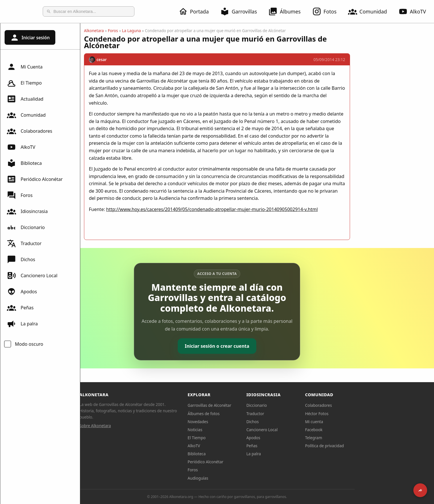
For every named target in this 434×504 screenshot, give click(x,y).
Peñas (20, 308)
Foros (20, 195)
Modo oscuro (29, 344)
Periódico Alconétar (35, 179)
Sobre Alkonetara (135, 426)
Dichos (21, 259)
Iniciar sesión (30, 38)
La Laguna (172, 31)
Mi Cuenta (25, 67)
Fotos (324, 11)
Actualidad (25, 99)
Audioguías (238, 478)
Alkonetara (134, 31)
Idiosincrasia (27, 211)
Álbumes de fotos (244, 414)
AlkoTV (412, 11)
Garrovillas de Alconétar (250, 405)
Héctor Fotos (357, 414)
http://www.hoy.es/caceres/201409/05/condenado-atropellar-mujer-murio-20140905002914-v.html (252, 209)
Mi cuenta (354, 422)
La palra (22, 324)
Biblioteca (24, 163)
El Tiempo (24, 83)
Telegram (354, 438)
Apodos (22, 292)
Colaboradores (30, 131)
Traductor (24, 243)
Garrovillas (238, 11)
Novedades (238, 422)
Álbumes (284, 11)
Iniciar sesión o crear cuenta (257, 346)
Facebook (354, 430)
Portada (194, 11)
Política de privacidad (365, 446)
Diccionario (26, 227)
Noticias (235, 430)
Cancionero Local (32, 276)
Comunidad (367, 11)
